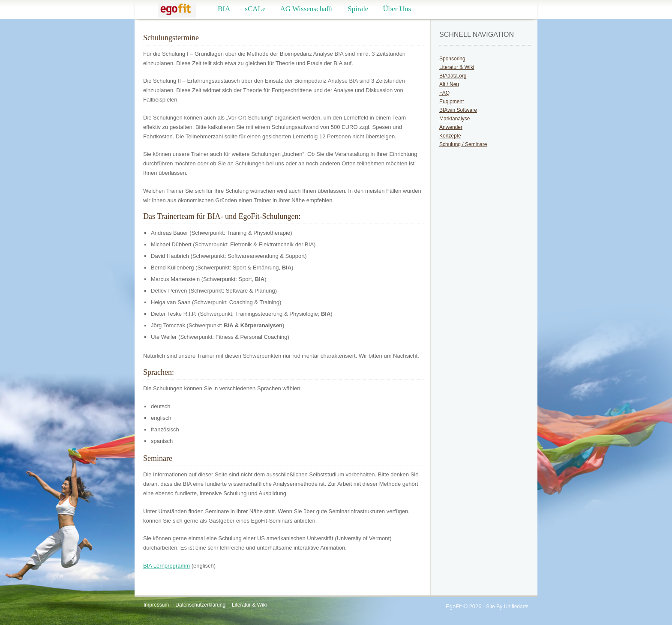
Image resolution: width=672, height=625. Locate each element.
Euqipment (451, 102)
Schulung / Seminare (463, 144)
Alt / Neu (449, 84)
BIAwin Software (458, 110)
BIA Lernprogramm (166, 566)
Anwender (451, 127)
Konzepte (450, 136)
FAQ (444, 93)
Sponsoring (452, 59)
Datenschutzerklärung (200, 605)
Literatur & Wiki (457, 67)
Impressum (156, 605)
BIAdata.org (453, 76)
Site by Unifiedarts (507, 607)
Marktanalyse (454, 119)
